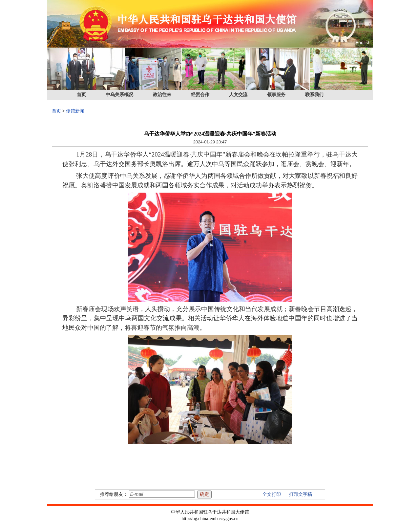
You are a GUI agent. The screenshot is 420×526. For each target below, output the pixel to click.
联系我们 (314, 95)
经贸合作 (200, 95)
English (363, 43)
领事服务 (276, 95)
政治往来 (162, 95)
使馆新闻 (75, 111)
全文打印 (272, 494)
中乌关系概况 (119, 95)
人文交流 (238, 95)
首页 (81, 95)
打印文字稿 (301, 494)
